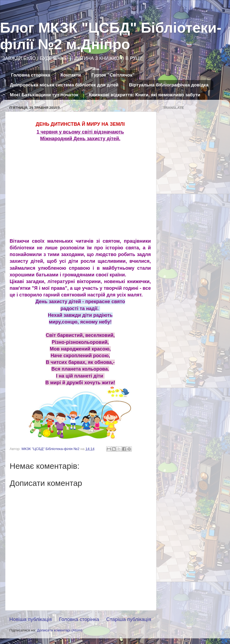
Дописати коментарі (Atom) (60, 630)
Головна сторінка (30, 75)
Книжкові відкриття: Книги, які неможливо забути (145, 95)
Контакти (71, 75)
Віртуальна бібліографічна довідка (169, 85)
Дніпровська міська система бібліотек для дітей (64, 85)
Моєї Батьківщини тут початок (44, 95)
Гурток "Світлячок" (113, 75)
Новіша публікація (31, 619)
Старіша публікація (129, 619)
